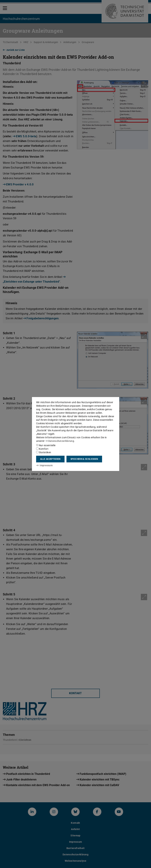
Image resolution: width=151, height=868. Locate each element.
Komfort (42, 449)
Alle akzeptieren (50, 459)
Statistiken (44, 452)
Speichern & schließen (84, 459)
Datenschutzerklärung (60, 441)
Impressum (44, 465)
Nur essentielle (46, 445)
